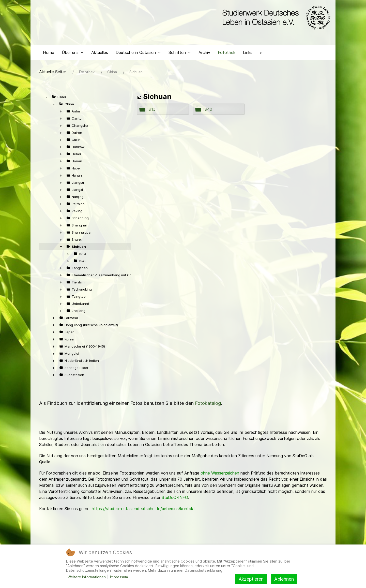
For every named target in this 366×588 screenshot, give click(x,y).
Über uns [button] (73, 52)
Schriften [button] (180, 52)
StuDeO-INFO (175, 497)
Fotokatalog (208, 403)
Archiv (204, 52)
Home (49, 52)
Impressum (119, 577)
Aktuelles (100, 52)
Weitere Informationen (87, 577)
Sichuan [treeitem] (79, 247)
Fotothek (227, 52)
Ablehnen (284, 579)
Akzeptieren (251, 579)
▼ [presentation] (47, 97)
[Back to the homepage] (275, 17)
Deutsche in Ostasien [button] (138, 52)
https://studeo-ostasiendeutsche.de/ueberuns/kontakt (143, 509)
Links (248, 52)
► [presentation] (61, 111)
